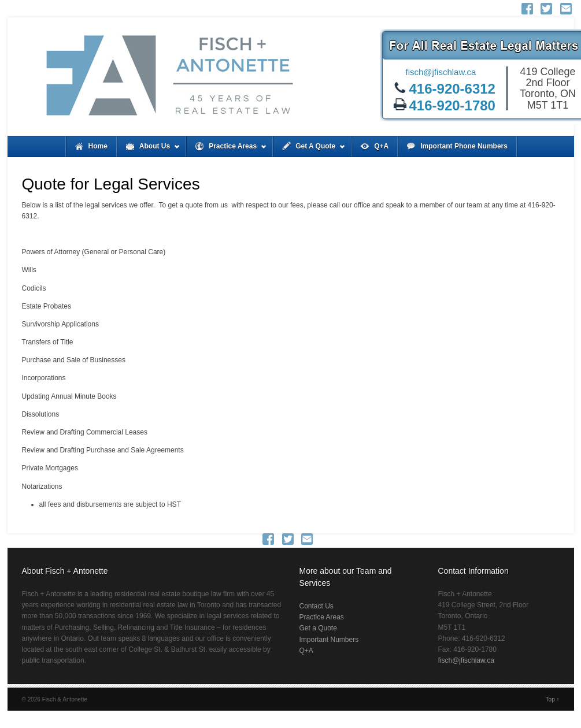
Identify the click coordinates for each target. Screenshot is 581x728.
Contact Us (317, 606)
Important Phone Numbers (464, 146)
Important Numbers (329, 640)
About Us (149, 149)
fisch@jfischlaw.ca (441, 72)
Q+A (381, 146)
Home (98, 146)
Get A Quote (309, 149)
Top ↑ (553, 699)
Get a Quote (318, 628)
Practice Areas (227, 149)
